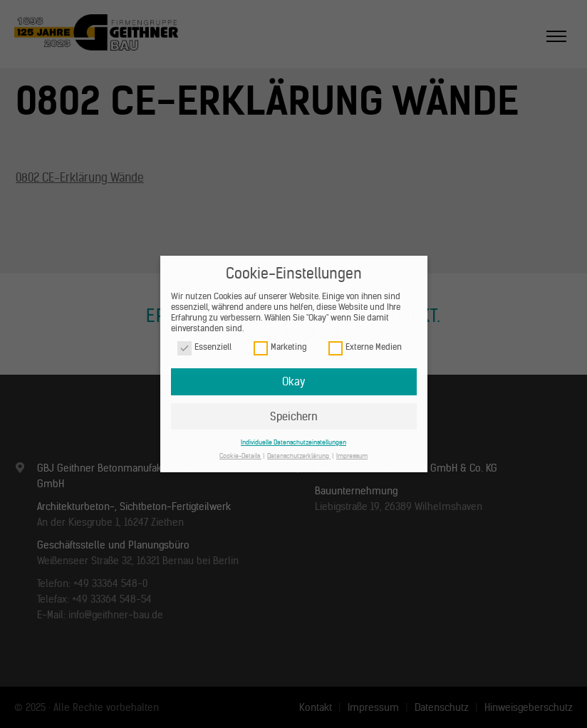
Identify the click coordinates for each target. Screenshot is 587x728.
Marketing (280, 347)
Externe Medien (365, 347)
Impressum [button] (352, 456)
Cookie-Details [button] (240, 456)
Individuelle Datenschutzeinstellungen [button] (293, 442)
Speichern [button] (294, 416)
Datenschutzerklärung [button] (299, 456)
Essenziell (204, 347)
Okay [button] (293, 381)
